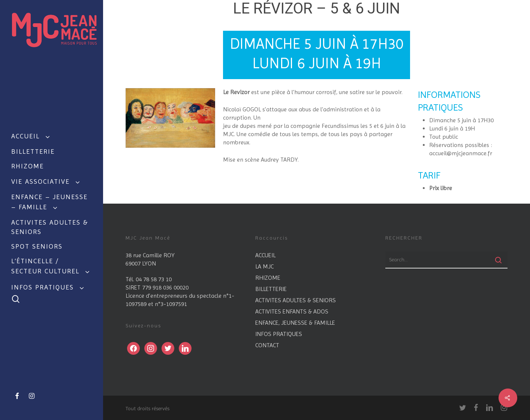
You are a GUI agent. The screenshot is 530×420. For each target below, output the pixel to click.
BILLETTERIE (271, 289)
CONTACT (267, 345)
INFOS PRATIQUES (279, 334)
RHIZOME (268, 278)
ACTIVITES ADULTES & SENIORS (296, 300)
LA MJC (264, 266)
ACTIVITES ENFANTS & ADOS (292, 311)
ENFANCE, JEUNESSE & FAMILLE (295, 323)
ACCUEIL (265, 255)
